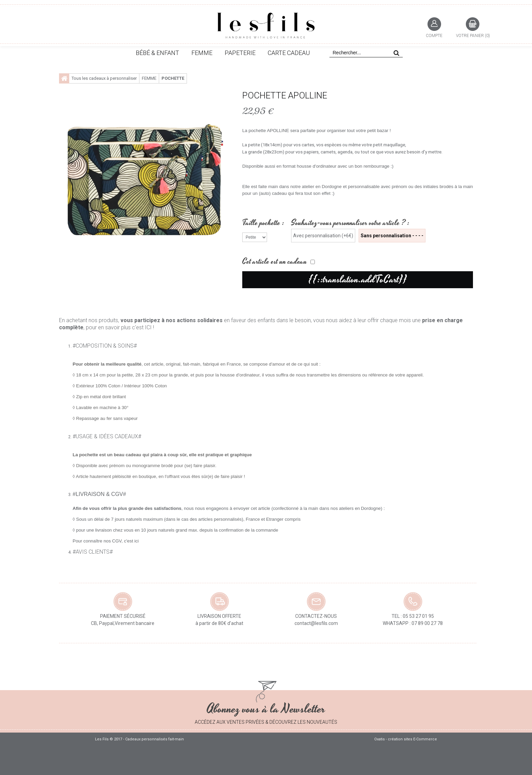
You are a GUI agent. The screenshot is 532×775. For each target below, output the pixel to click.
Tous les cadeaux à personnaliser (104, 78)
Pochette (173, 78)
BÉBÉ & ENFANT (157, 53)
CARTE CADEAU (289, 53)
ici (137, 541)
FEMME (202, 53)
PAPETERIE (240, 53)
